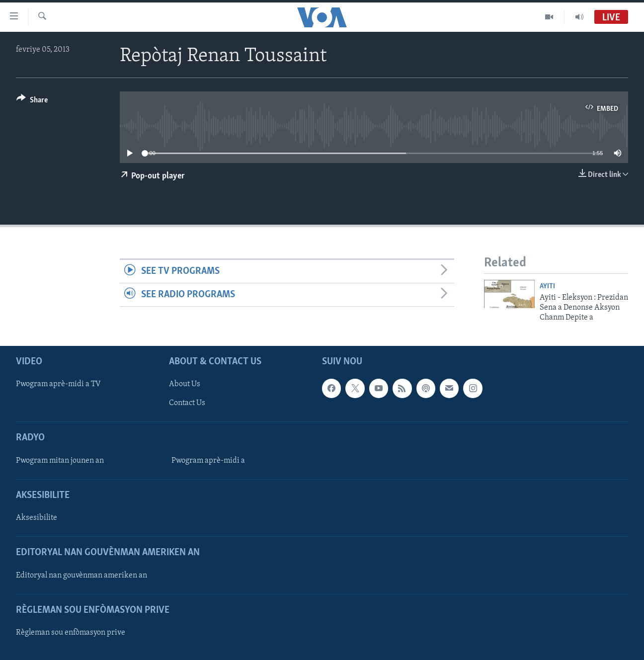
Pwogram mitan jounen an (60, 461)
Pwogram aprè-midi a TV (58, 384)
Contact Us (187, 403)
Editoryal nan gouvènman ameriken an (81, 575)
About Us (185, 384)
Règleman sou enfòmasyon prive (71, 633)
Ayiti (547, 287)
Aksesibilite (37, 518)
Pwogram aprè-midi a (208, 461)
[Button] (32, 102)
